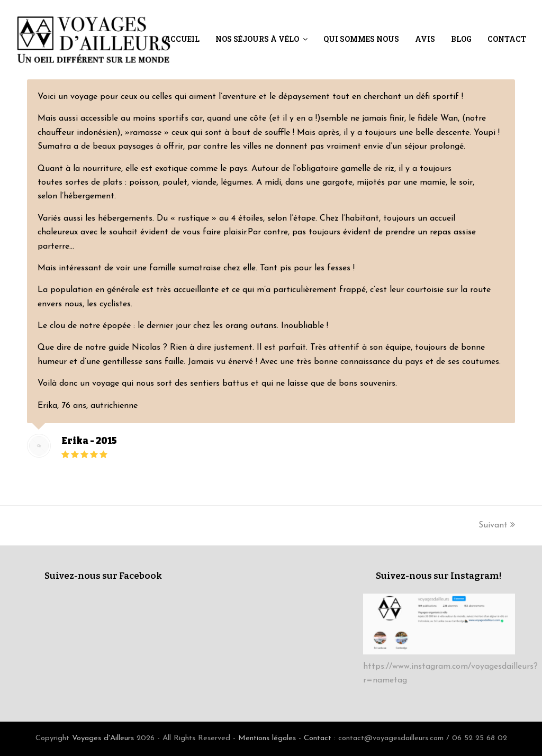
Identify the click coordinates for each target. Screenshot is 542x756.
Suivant (497, 525)
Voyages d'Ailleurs (103, 738)
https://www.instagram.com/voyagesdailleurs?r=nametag (450, 666)
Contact (318, 738)
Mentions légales (267, 738)
